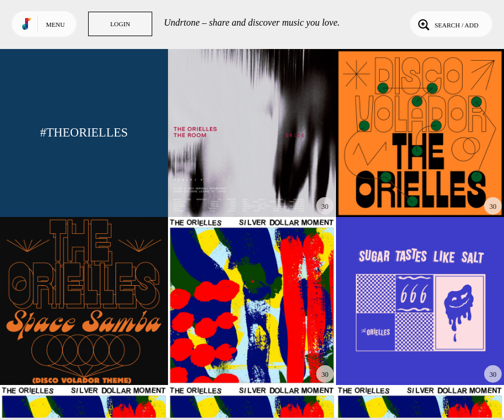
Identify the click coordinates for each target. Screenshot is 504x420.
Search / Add (447, 24)
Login (120, 24)
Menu (55, 24)
